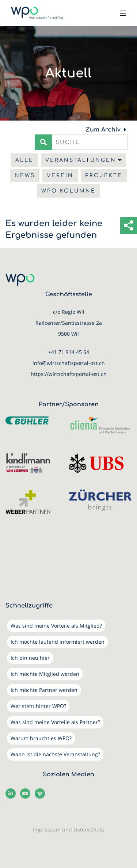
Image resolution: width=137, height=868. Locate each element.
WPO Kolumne (68, 191)
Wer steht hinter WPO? (38, 706)
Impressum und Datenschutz (68, 829)
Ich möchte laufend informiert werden (58, 642)
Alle (24, 160)
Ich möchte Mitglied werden (45, 674)
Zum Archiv (103, 130)
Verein (60, 176)
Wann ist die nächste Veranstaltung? (55, 754)
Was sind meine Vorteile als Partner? (55, 722)
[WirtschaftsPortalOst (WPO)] (37, 13)
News (25, 176)
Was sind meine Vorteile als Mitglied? (56, 626)
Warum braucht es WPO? (41, 738)
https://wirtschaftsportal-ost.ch (69, 374)
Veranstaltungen (81, 160)
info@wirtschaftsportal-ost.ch (69, 363)
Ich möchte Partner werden (44, 690)
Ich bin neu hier (30, 658)
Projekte (104, 176)
